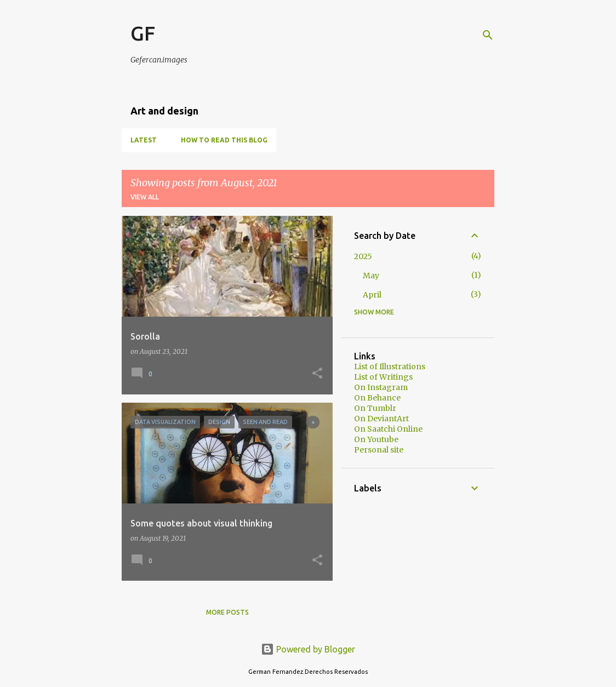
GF (143, 33)
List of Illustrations (390, 367)
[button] (317, 374)
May (371, 276)
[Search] (488, 35)
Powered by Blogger (308, 649)
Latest (144, 140)
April (372, 295)
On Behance (377, 398)
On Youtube (376, 439)
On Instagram (381, 387)
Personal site (379, 450)
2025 (363, 256)
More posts (227, 612)
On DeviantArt (381, 419)
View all (145, 197)
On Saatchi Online (388, 429)
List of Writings (383, 377)
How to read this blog (224, 140)
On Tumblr (375, 408)
